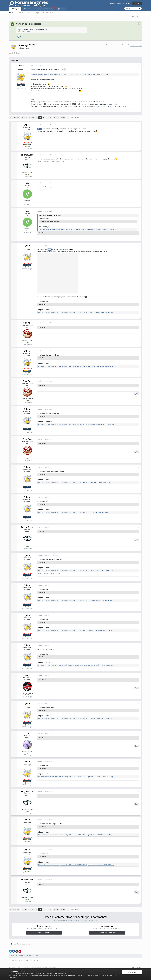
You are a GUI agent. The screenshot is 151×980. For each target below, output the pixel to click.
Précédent (16, 118)
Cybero (27, 48)
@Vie (40, 129)
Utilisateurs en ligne (48, 13)
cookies (25, 975)
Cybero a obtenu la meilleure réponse (34, 29)
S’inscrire (137, 3)
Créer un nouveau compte (44, 933)
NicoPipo (27, 323)
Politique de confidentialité (40, 973)
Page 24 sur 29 (76, 118)
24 (40, 118)
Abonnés (134, 45)
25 (44, 118)
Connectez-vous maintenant (107, 933)
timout (27, 675)
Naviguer (16, 9)
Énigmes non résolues (47, 8)
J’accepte (132, 972)
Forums (12, 13)
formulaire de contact (112, 106)
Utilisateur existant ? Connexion (120, 3)
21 (29, 118)
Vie (27, 183)
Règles (29, 13)
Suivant (63, 118)
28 (54, 118)
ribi (27, 734)
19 (22, 118)
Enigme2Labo (27, 155)
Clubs (62, 9)
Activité (29, 9)
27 (51, 118)
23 (36, 118)
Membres (21, 13)
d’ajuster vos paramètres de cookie (78, 975)
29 (58, 118)
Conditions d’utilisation (59, 973)
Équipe (37, 13)
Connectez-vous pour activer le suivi (118, 45)
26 (47, 118)
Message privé (98, 106)
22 (33, 118)
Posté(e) (37, 66)
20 (26, 118)
